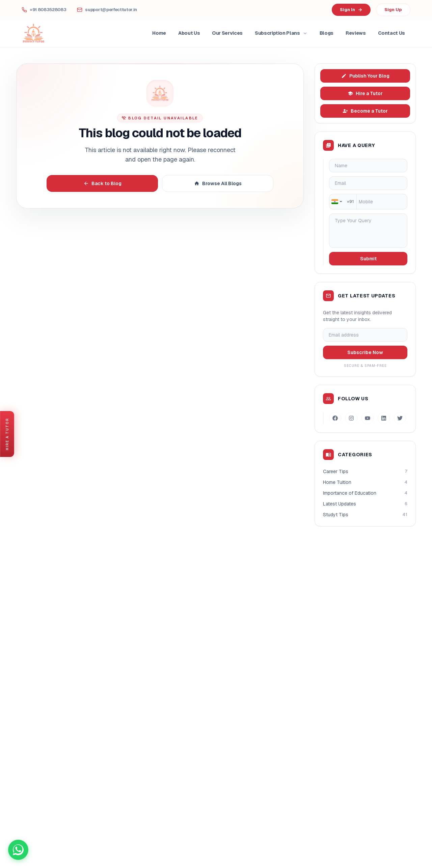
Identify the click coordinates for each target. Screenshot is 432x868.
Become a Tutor (365, 111)
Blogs (327, 33)
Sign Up (393, 10)
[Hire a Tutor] (7, 434)
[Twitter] (400, 418)
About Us (189, 33)
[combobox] (337, 202)
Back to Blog (102, 183)
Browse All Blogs (218, 183)
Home (159, 33)
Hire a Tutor (365, 93)
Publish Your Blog (365, 76)
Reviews (356, 33)
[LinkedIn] (384, 418)
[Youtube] (368, 418)
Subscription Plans (281, 33)
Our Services (227, 33)
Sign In (351, 10)
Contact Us (392, 33)
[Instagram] (351, 418)
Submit (368, 259)
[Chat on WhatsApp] (18, 850)
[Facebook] (335, 418)
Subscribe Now (365, 352)
